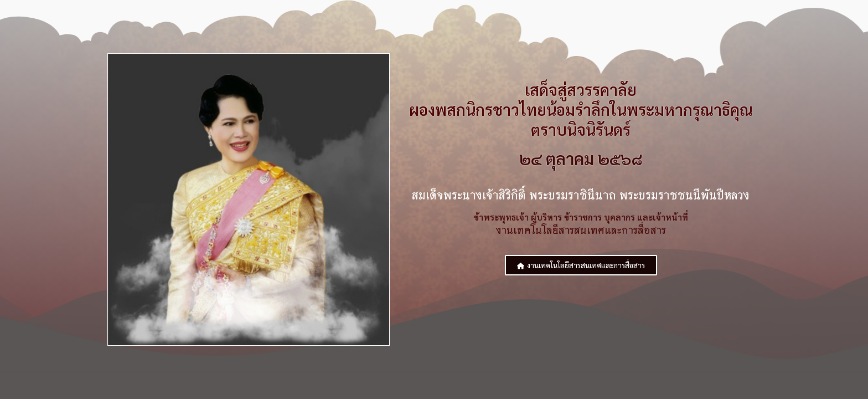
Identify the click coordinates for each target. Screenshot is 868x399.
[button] (581, 265)
